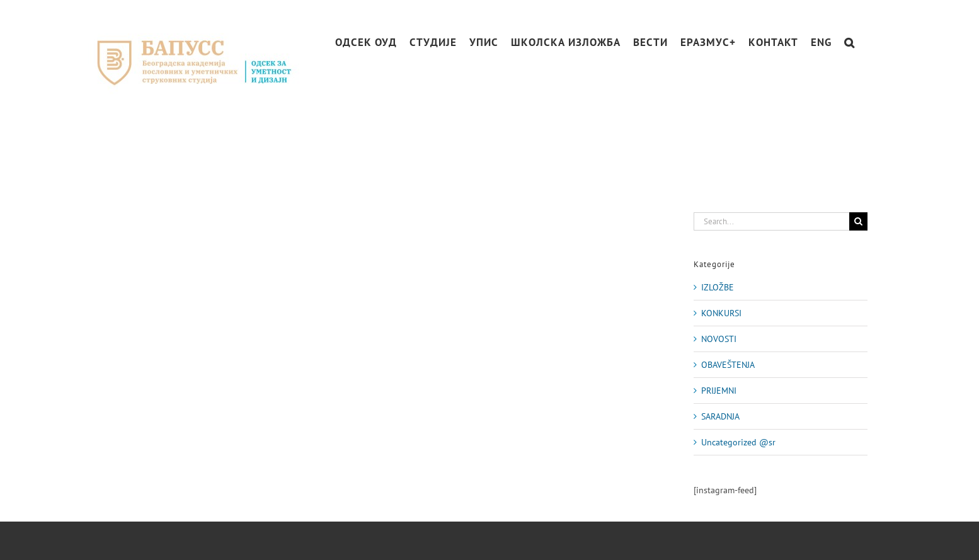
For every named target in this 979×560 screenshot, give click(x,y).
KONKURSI (721, 313)
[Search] (858, 221)
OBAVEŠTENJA (728, 365)
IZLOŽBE (718, 287)
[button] (850, 43)
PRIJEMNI (719, 391)
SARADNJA (720, 416)
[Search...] (771, 221)
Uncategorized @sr (738, 442)
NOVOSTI (719, 339)
